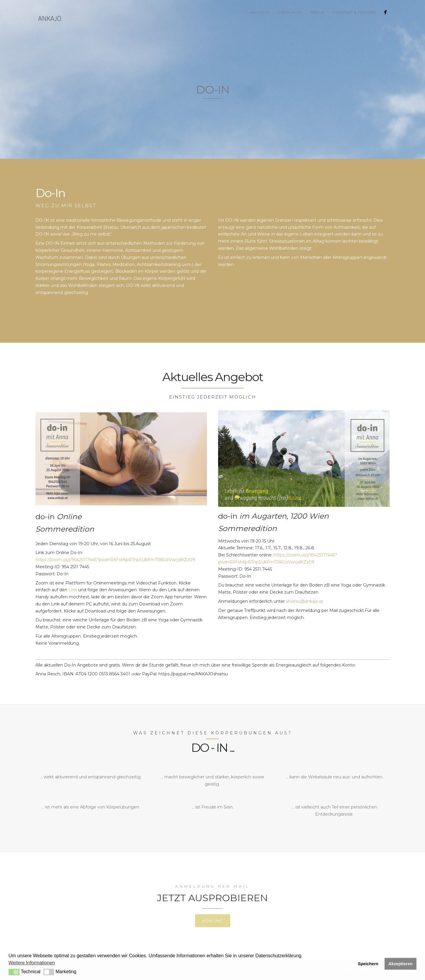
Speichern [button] (368, 964)
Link (72, 590)
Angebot (260, 12)
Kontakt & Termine (355, 12)
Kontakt (213, 921)
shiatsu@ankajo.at (305, 601)
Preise (318, 12)
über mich (290, 12)
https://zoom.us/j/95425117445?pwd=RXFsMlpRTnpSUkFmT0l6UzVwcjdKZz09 (115, 560)
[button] (14, 972)
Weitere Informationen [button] (32, 963)
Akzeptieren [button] (401, 964)
